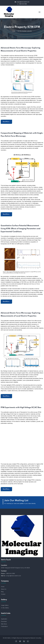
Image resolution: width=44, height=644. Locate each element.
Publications (4, 626)
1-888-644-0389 (22, 4)
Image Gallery (5, 605)
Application (4, 619)
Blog (2, 592)
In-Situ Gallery (5, 608)
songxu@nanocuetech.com (22, 2)
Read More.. (6, 122)
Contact (3, 594)
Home (14, 31)
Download (4, 621)
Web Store (4, 624)
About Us (4, 589)
